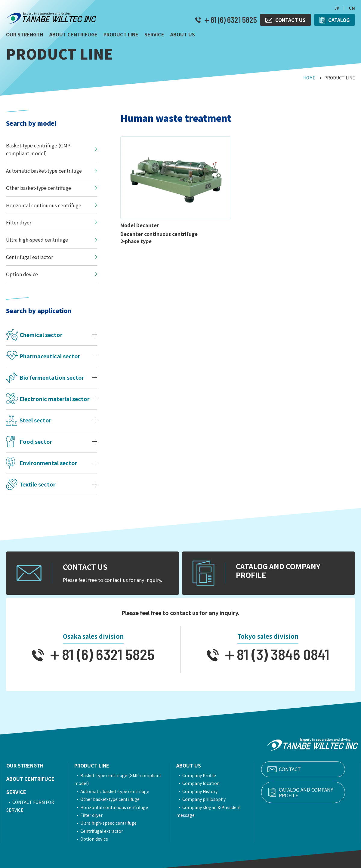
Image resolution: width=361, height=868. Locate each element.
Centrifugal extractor (105, 831)
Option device (98, 839)
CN (352, 8)
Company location (210, 783)
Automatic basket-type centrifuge (118, 791)
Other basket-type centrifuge (114, 799)
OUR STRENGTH (25, 765)
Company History (209, 791)
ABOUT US (198, 765)
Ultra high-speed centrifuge (112, 823)
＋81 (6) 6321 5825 (229, 20)
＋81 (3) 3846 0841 (274, 654)
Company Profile (208, 775)
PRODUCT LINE (95, 765)
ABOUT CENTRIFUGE (30, 779)
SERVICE (16, 792)
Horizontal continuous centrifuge (118, 807)
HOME (309, 78)
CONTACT (304, 769)
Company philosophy (213, 799)
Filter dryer (95, 815)
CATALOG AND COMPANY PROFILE (314, 793)
